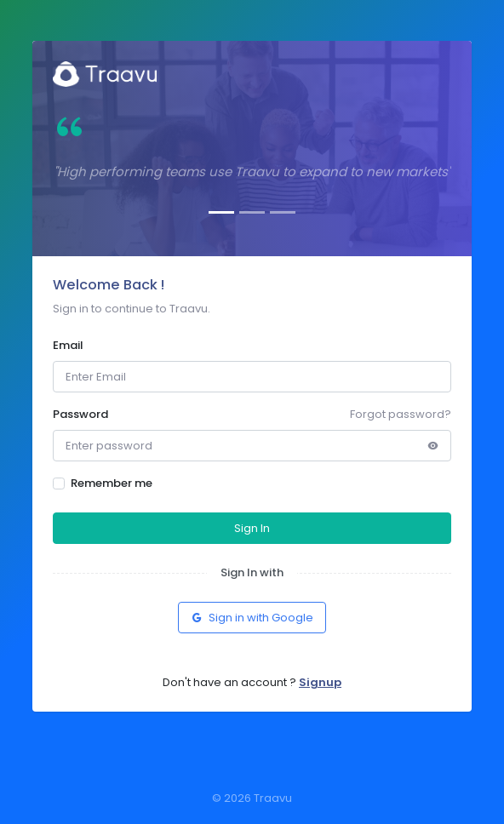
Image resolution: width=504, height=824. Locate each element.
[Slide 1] (221, 212)
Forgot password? (401, 414)
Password (80, 414)
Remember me (112, 483)
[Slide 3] (283, 212)
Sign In (252, 528)
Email (68, 345)
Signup (320, 682)
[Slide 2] (252, 212)
